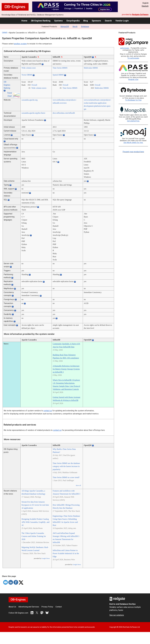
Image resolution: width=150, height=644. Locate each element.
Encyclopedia (73, 21)
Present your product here (133, 152)
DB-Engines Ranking (41, 21)
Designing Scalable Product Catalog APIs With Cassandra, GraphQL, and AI (35, 522)
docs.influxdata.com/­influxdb (64, 113)
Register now (133, 80)
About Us (12, 607)
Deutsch (145, 6)
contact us (48, 411)
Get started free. (133, 121)
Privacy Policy (47, 607)
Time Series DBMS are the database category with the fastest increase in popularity (66, 466)
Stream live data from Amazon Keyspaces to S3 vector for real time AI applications (35, 505)
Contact (59, 607)
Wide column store (29, 68)
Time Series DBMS (60, 68)
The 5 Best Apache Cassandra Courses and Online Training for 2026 (34, 536)
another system (20, 44)
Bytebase (85, 27)
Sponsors (96, 21)
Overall (34, 85)
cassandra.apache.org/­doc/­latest (33, 113)
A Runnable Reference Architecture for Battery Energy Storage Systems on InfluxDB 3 (66, 369)
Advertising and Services (29, 607)
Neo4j (75, 27)
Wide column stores (39, 88)
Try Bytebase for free (133, 100)
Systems (58, 21)
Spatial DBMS (58, 75)
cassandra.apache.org (30, 100)
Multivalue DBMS (91, 68)
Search (108, 21)
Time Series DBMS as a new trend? (66, 477)
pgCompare (125, 48)
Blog (86, 21)
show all (78, 485)
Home (24, 21)
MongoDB (65, 27)
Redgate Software (140, 15)
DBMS (5, 33)
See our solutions (117, 615)
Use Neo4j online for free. (133, 143)
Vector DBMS (27, 75)
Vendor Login (122, 21)
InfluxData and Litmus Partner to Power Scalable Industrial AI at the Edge (66, 553)
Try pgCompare (133, 58)
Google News (46, 558)
